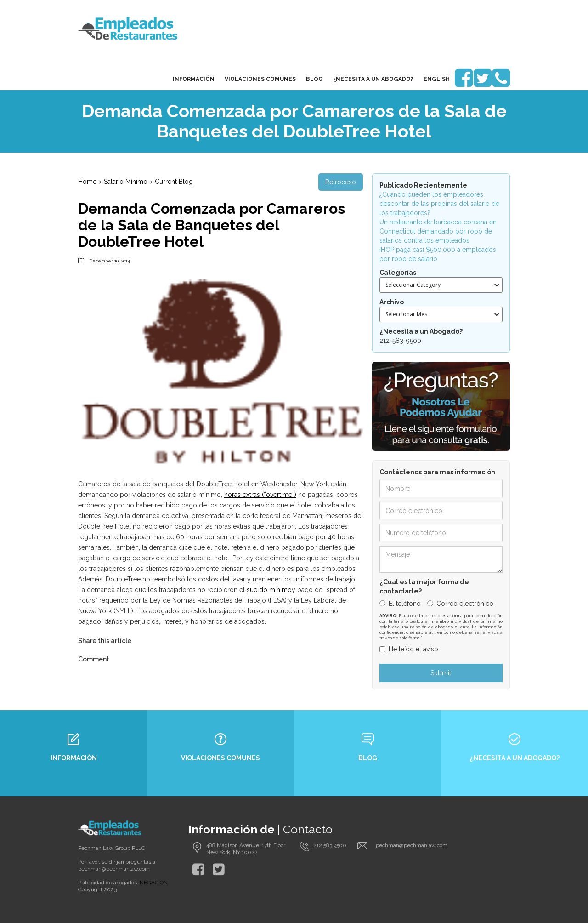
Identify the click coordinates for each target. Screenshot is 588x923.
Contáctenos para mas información (437, 472)
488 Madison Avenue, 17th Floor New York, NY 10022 (246, 849)
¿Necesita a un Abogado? (373, 79)
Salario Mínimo (126, 182)
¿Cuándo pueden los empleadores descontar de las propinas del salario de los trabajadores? (439, 204)
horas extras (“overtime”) (260, 495)
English (437, 79)
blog (314, 79)
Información (194, 79)
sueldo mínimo (269, 590)
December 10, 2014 (110, 261)
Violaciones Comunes (260, 79)
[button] (441, 285)
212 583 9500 (330, 845)
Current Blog (174, 182)
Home (87, 182)
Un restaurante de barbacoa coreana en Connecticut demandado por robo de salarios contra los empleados (438, 231)
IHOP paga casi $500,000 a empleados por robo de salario (438, 254)
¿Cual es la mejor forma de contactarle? (424, 587)
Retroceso (341, 182)
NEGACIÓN (154, 883)
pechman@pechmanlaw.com (114, 869)
